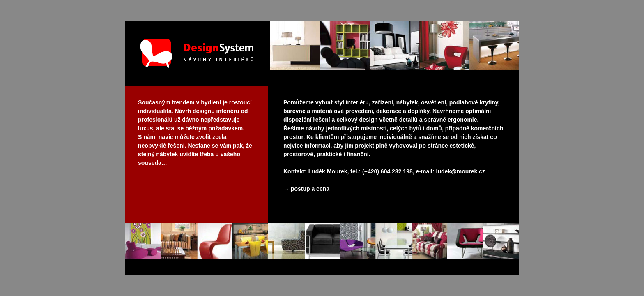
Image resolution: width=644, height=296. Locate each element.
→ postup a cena (306, 189)
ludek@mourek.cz (461, 171)
